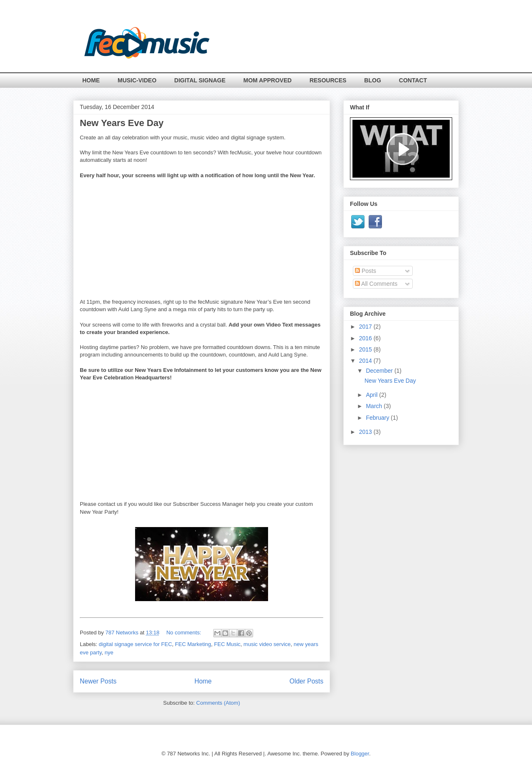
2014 (366, 361)
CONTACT (413, 80)
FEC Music (227, 644)
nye (109, 652)
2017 (366, 327)
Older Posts (307, 681)
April (372, 395)
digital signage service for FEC (135, 644)
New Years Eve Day (122, 123)
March (375, 406)
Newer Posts (98, 681)
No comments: (184, 633)
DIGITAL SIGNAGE (200, 80)
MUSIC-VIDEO (137, 80)
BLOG (372, 80)
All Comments (376, 284)
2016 (366, 338)
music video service (267, 644)
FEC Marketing (193, 644)
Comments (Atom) (218, 703)
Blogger (360, 754)
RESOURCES (328, 80)
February (378, 418)
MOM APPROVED (268, 80)
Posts (366, 271)
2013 (366, 432)
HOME (91, 80)
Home (203, 681)
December (380, 371)
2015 (366, 349)
